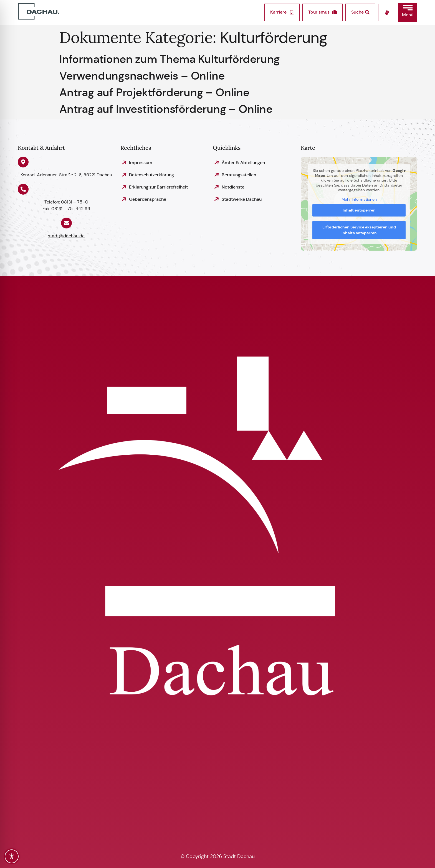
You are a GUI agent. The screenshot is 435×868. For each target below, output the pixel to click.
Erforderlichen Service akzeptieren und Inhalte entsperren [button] (359, 230)
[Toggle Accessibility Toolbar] (12, 856)
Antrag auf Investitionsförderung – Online (166, 109)
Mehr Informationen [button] (359, 199)
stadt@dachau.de (66, 236)
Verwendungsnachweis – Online (142, 76)
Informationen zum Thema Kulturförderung (170, 59)
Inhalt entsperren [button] (359, 210)
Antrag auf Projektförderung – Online (154, 92)
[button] (408, 12)
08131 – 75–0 (75, 202)
